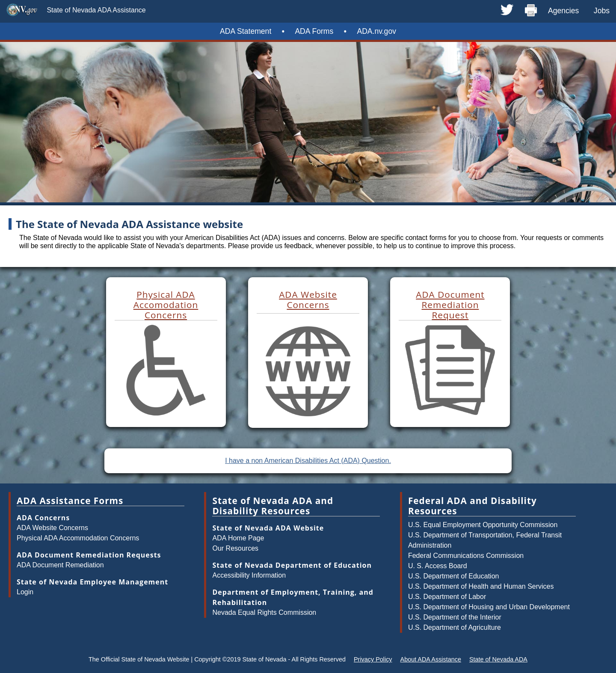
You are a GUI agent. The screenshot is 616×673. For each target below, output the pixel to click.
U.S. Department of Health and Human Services (481, 586)
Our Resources (235, 548)
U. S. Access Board (438, 566)
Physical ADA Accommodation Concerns (78, 538)
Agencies (563, 11)
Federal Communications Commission (466, 556)
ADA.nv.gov (376, 31)
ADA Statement (246, 31)
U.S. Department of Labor (447, 597)
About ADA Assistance (431, 659)
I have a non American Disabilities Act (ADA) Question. (308, 461)
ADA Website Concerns (52, 528)
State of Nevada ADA (498, 659)
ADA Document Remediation (60, 565)
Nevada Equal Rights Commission (264, 612)
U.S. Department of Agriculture (455, 627)
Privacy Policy (373, 659)
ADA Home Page (238, 538)
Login (25, 592)
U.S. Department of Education (454, 576)
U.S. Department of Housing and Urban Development (489, 607)
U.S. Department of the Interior (455, 617)
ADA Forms (314, 31)
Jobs (602, 11)
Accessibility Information (249, 575)
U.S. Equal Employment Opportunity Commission (483, 525)
